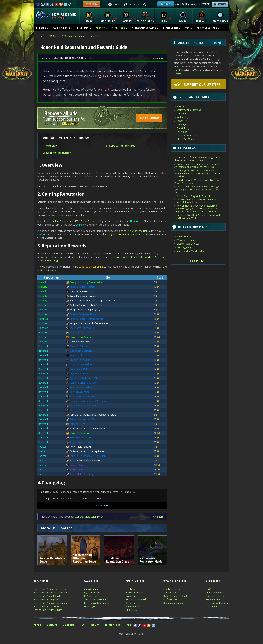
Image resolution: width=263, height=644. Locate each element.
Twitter (198, 70)
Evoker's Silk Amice (80, 346)
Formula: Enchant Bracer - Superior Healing (93, 300)
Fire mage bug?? (185, 247)
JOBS (128, 625)
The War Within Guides (96, 600)
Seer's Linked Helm (80, 387)
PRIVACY (95, 625)
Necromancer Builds (136, 600)
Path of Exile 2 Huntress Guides (50, 589)
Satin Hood (76, 355)
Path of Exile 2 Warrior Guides (49, 606)
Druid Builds (132, 596)
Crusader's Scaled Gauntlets (85, 406)
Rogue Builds (132, 603)
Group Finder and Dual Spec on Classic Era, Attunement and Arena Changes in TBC (198, 165)
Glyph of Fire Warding (82, 337)
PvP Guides (90, 596)
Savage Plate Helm (80, 410)
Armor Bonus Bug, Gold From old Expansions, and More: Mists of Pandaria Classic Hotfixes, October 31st (195, 199)
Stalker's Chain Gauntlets (84, 383)
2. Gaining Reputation (57, 153)
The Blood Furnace (87, 221)
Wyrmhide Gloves (79, 374)
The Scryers (183, 125)
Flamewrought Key (80, 342)
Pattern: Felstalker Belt (82, 287)
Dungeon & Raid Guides (97, 603)
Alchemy (160, 257)
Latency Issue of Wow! (188, 244)
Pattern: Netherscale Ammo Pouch (88, 428)
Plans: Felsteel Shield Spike (85, 460)
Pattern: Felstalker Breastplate (86, 319)
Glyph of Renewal (79, 433)
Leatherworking (145, 257)
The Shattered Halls (138, 231)
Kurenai (181, 106)
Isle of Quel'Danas (186, 139)
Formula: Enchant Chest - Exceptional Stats (93, 415)
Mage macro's (184, 236)
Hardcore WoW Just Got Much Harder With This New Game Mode (197, 217)
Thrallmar (182, 114)
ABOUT (37, 625)
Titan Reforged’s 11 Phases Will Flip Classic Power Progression (197, 182)
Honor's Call (76, 465)
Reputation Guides (74, 36)
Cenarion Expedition (187, 136)
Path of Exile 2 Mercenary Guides (51, 593)
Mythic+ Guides (92, 593)
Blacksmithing (50, 260)
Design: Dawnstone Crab (83, 419)
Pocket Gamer (213, 600)
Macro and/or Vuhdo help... (191, 251)
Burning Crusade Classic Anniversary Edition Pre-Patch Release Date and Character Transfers (198, 174)
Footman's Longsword (82, 328)
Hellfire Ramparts (61, 221)
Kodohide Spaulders (81, 364)
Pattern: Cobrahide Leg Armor (86, 305)
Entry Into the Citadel (118, 234)
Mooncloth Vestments (82, 351)
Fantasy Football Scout (218, 603)
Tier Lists (130, 589)
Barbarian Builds (134, 593)
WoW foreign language (188, 240)
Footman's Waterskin (81, 291)
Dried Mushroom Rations (83, 296)
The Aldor (182, 132)
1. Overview (50, 146)
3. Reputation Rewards (121, 146)
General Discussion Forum (89, 517)
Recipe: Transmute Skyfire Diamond (89, 323)
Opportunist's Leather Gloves (86, 378)
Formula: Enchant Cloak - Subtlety (88, 456)
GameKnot (211, 606)
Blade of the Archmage (82, 474)
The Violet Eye (184, 128)
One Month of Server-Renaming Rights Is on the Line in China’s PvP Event (198, 159)
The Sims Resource (216, 593)
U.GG (209, 589)
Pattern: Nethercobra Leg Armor (87, 451)
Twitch (178, 74)
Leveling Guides (92, 606)
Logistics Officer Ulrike (91, 267)
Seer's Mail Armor (79, 392)
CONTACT (52, 625)
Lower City (182, 121)
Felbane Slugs (77, 424)
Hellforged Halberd (80, 437)
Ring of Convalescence (82, 442)
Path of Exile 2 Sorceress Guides (50, 603)
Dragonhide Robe (79, 369)
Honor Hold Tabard (80, 447)
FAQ (82, 625)
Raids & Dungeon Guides (176, 596)
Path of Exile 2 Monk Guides (48, 596)
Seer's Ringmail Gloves (82, 396)
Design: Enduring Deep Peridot (86, 282)
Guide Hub (131, 610)
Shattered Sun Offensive (189, 110)
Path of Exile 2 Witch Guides (48, 610)
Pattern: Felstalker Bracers (84, 314)
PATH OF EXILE (41, 581)
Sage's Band (77, 332)
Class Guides (91, 589)
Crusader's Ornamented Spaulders (89, 401)
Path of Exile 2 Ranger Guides (49, 600)
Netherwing (183, 117)
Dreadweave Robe (80, 360)
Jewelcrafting (128, 257)
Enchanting (114, 257)
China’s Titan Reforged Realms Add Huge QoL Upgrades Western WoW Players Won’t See (197, 190)
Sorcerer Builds (134, 606)
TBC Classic (54, 36)
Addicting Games (215, 596)
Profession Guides (173, 600)
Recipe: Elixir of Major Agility (85, 310)
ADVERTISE (69, 625)
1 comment (157, 58)
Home (41, 36)
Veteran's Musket (79, 469)
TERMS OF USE (112, 625)
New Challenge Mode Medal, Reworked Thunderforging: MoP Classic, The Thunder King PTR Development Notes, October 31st (197, 209)
